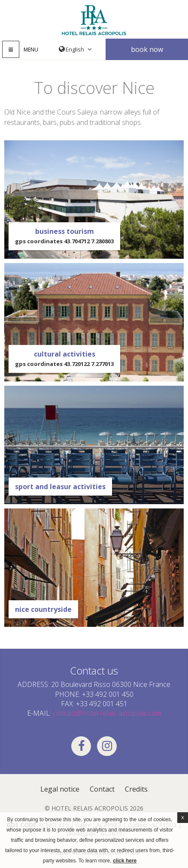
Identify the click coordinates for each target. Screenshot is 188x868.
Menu (31, 50)
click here (125, 861)
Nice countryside (43, 609)
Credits (136, 789)
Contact (102, 789)
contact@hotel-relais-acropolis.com (107, 713)
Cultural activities (64, 359)
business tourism (64, 236)
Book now (147, 49)
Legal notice (60, 789)
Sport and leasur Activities (60, 487)
